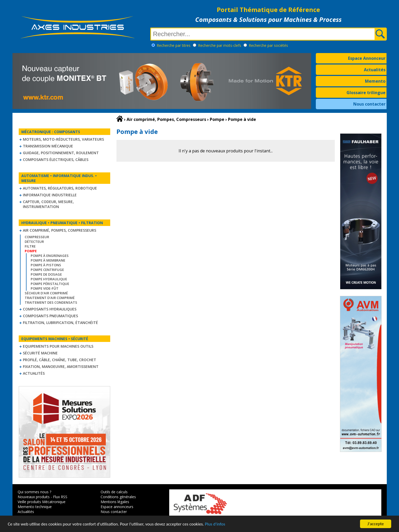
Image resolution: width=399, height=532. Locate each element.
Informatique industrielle (50, 195)
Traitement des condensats (51, 302)
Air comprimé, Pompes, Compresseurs (60, 230)
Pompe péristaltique (50, 284)
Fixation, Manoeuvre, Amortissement (61, 366)
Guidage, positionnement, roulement (61, 153)
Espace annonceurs (117, 507)
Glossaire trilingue (366, 93)
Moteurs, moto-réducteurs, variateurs (63, 139)
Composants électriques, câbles (56, 160)
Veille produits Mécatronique (42, 502)
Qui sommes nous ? (34, 492)
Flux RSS (60, 497)
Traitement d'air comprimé (50, 298)
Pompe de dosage (46, 274)
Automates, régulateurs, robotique (60, 188)
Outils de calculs (114, 492)
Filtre (30, 246)
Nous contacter (369, 104)
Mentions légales (115, 502)
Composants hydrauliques (50, 309)
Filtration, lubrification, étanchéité (60, 323)
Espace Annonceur (367, 58)
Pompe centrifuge (47, 270)
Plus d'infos (215, 524)
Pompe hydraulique (49, 279)
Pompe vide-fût (45, 288)
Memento (375, 81)
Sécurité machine (40, 353)
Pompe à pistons (46, 265)
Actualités (375, 70)
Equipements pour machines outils (58, 346)
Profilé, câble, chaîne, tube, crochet (60, 360)
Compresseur (37, 237)
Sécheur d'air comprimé (46, 293)
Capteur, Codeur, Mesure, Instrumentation (48, 204)
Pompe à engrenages (50, 256)
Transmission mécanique (48, 146)
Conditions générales (118, 497)
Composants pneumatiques (50, 316)
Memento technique (35, 507)
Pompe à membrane (48, 260)
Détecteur (34, 242)
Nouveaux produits (34, 497)
